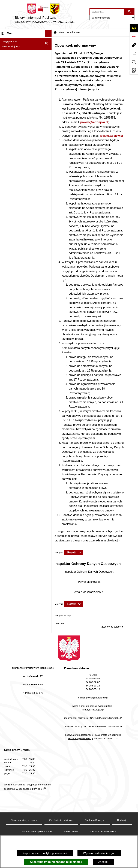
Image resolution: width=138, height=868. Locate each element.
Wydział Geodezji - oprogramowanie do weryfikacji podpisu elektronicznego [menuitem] (21, 192)
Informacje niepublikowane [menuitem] (18, 258)
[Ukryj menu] (48, 34)
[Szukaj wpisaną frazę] (130, 12)
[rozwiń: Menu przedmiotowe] (49, 114)
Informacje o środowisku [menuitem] (17, 158)
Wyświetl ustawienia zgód (99, 853)
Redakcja (122, 820)
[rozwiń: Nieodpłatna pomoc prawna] (49, 237)
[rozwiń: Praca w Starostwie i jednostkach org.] (49, 147)
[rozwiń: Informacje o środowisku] (49, 158)
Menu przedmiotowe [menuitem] (14, 114)
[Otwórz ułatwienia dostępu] (134, 28)
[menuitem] (26, 50)
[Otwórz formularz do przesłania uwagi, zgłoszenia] (134, 62)
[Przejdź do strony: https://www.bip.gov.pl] (134, 37)
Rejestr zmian (71, 831)
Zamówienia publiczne (61, 820)
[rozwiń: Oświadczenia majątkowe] (49, 91)
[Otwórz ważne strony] (134, 53)
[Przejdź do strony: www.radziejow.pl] (134, 45)
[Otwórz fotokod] (134, 70)
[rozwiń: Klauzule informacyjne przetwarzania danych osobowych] (49, 136)
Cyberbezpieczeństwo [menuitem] (15, 272)
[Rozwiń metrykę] (73, 553)
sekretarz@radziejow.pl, (81, 738)
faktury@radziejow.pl (93, 710)
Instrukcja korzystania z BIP (37, 831)
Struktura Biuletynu (95, 820)
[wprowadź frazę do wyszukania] (107, 12)
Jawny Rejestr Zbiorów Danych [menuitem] (21, 265)
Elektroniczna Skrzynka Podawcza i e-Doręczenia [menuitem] (23, 178)
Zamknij (103, 862)
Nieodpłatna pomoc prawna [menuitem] (19, 237)
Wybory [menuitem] (6, 223)
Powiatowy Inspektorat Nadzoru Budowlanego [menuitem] (21, 167)
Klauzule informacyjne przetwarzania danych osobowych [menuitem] (23, 138)
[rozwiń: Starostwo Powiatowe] (49, 69)
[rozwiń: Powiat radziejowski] (49, 50)
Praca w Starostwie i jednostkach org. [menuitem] (22, 149)
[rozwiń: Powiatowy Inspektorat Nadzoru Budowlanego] (49, 165)
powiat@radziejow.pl (94, 122)
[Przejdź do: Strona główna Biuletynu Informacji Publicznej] (55, 33)
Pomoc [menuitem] (6, 251)
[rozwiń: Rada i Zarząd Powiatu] (49, 59)
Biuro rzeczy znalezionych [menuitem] (18, 230)
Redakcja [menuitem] (7, 121)
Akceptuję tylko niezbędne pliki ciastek (56, 862)
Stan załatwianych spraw (24, 820)
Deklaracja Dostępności (103, 831)
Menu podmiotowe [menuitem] (13, 40)
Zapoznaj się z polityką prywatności (45, 853)
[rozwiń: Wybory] (49, 223)
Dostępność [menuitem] (9, 279)
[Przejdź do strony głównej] (45, 14)
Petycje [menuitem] (6, 244)
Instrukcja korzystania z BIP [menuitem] (19, 128)
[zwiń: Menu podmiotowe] (49, 41)
